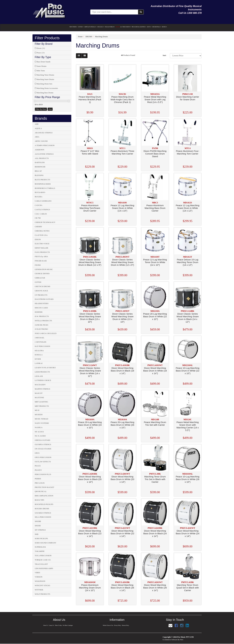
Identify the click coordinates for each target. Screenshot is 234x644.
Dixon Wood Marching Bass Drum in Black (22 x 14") (90, 533)
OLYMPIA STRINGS (43, 444)
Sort (164, 55)
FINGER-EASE (41, 261)
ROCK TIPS (39, 500)
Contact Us (51, 625)
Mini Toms (41, 71)
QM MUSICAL (41, 491)
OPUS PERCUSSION (43, 457)
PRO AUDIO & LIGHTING (139, 27)
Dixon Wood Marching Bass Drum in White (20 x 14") (122, 479)
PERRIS (38, 479)
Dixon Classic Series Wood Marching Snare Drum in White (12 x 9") (122, 262)
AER (37, 124)
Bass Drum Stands (44, 62)
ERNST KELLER (41, 248)
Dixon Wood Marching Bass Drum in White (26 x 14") (155, 588)
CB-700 (38, 218)
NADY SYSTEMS (42, 423)
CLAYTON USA (41, 235)
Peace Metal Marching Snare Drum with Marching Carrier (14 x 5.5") (188, 426)
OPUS (37, 453)
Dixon (41, 48)
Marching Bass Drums (45, 93)
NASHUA (39, 427)
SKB (37, 534)
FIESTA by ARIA (41, 257)
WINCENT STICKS (42, 585)
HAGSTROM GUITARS (44, 299)
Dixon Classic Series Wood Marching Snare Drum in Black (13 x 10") (90, 318)
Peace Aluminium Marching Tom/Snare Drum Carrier (90, 208)
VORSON (39, 577)
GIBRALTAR (40, 278)
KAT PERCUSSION (42, 346)
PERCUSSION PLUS (43, 474)
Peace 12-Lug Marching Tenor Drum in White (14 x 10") (155, 262)
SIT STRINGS (40, 530)
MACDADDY (40, 385)
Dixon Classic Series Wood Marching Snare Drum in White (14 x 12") (90, 372)
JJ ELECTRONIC (41, 329)
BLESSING (39, 175)
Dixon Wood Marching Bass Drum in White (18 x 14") (155, 371)
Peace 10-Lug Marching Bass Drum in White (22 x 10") (188, 371)
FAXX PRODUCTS (42, 252)
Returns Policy (126, 625)
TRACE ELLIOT (41, 564)
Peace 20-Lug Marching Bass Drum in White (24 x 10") (90, 425)
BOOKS (164, 27)
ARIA (37, 137)
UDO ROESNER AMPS (44, 568)
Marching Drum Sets (44, 84)
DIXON (38, 240)
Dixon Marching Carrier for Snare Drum (188, 98)
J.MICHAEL (40, 338)
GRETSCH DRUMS (43, 286)
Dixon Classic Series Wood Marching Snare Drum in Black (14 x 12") (188, 318)
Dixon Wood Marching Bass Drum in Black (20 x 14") (90, 479)
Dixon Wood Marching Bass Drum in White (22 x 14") (122, 533)
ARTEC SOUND (41, 141)
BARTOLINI (40, 162)
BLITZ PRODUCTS (42, 180)
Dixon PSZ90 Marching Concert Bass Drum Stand (155, 154)
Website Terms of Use (108, 625)
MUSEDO (39, 415)
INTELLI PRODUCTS (43, 321)
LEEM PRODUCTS (42, 372)
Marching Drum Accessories (47, 88)
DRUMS (118, 27)
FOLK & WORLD (110, 27)
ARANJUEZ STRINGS (44, 133)
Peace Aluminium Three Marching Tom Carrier (122, 152)
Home (80, 37)
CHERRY (38, 227)
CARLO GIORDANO (43, 201)
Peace (41, 53)
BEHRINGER (40, 167)
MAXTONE (39, 398)
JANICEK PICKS (41, 325)
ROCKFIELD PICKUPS (44, 504)
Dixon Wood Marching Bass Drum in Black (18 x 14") (122, 371)
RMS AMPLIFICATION (44, 496)
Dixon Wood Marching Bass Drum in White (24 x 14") (188, 533)
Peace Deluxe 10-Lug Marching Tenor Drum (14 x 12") (188, 262)
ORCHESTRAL (157, 27)
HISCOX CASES (41, 308)
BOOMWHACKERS (43, 184)
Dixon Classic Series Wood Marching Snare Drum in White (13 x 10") (122, 318)
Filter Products (47, 38)
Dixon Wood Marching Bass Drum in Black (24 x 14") (155, 533)
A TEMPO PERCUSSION (45, 145)
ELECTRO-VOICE (42, 244)
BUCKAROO (40, 192)
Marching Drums (101, 37)
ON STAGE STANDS (43, 449)
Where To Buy (58, 625)
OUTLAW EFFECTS (43, 462)
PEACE (38, 466)
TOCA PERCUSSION (43, 556)
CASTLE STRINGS (42, 210)
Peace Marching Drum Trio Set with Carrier (155, 424)
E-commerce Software (170, 640)
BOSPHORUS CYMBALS (45, 188)
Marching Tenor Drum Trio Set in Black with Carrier (155, 479)
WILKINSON (40, 581)
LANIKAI (39, 363)
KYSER (38, 359)
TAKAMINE (40, 551)
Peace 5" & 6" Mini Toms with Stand (90, 152)
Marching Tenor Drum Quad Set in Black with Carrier (188, 588)
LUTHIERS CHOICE (43, 380)
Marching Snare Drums (45, 79)
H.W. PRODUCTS (42, 316)
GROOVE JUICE (41, 291)
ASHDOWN (39, 150)
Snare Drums (42, 66)
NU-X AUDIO (40, 436)
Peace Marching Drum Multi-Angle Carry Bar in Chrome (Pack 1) (122, 99)
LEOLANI (39, 376)
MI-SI (37, 410)
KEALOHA (39, 351)
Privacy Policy (118, 625)
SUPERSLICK (40, 547)
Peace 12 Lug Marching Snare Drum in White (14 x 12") (188, 208)
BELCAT (38, 171)
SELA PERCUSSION (43, 517)
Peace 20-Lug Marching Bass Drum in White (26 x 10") (122, 425)
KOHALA (39, 355)
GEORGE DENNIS (42, 274)
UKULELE (101, 27)
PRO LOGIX (40, 483)
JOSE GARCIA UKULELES (46, 333)
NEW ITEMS (73, 27)
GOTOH (38, 282)
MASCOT (39, 393)
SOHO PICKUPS (41, 539)
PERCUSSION (127, 27)
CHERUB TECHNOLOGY (45, 222)
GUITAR (81, 27)
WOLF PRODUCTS (42, 594)
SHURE (38, 526)
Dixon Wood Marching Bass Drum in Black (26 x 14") (122, 588)
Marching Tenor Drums (45, 75)
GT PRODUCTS (41, 295)
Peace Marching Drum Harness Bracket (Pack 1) (90, 99)
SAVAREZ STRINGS (43, 513)
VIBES (37, 573)
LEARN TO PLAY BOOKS (45, 368)
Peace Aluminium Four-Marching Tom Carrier (188, 152)
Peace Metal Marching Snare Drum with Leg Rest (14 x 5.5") (155, 99)
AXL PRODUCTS (42, 158)
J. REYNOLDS (41, 342)
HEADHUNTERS (42, 303)
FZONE (38, 265)
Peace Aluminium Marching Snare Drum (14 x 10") (90, 588)
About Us (45, 625)
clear (50, 109)
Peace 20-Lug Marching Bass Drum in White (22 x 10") (155, 316)
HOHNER (39, 312)
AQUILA (38, 128)
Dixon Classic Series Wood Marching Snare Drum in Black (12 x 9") (90, 262)
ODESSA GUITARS (42, 440)
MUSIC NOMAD (41, 419)
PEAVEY (38, 470)
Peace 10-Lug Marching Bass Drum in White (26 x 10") (188, 479)
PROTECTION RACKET (44, 487)
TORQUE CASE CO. (43, 560)
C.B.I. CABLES (41, 214)
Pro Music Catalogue (68, 625)
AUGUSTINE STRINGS (44, 154)
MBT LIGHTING (41, 402)
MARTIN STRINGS (42, 389)
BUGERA (39, 197)
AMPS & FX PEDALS (90, 27)
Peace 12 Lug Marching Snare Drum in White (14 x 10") (122, 208)
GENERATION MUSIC (44, 269)
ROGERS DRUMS (42, 509)
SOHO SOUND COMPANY (46, 543)
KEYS (149, 27)
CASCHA (39, 205)
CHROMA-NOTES (42, 231)
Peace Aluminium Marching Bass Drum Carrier (155, 208)
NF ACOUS (39, 432)
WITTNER (39, 590)
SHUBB (38, 521)
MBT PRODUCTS (42, 406)
